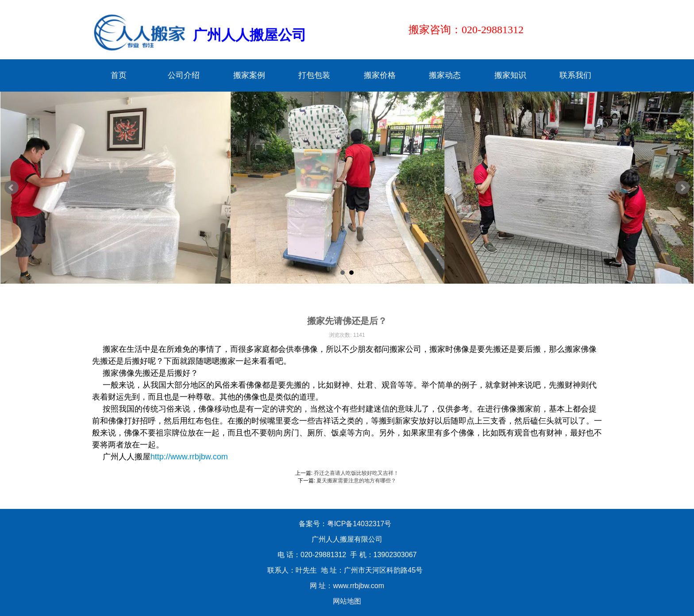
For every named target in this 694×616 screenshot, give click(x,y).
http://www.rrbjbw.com (189, 457)
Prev (12, 188)
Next (682, 188)
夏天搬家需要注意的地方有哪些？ (356, 481)
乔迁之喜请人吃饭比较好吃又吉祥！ (356, 473)
